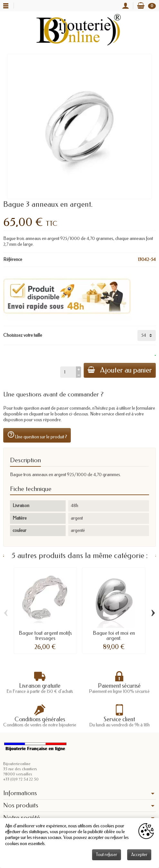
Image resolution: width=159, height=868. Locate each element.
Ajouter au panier (120, 370)
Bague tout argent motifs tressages (45, 636)
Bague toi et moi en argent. (114, 636)
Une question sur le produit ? (37, 435)
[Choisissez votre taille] (147, 335)
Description (25, 460)
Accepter (139, 855)
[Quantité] (68, 372)
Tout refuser (107, 855)
